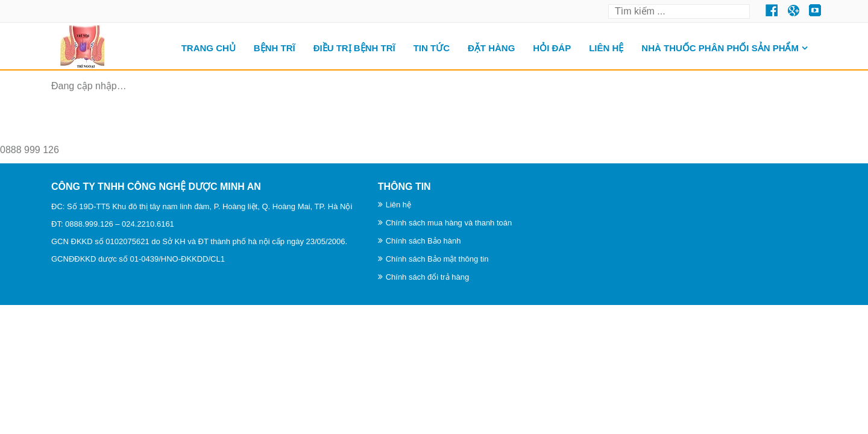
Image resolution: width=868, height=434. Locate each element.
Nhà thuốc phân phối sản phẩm (720, 48)
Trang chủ (209, 48)
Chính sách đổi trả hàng (428, 277)
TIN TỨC (432, 48)
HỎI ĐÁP (552, 48)
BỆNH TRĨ (275, 48)
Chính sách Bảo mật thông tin (437, 259)
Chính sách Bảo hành (423, 241)
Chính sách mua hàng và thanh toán (449, 223)
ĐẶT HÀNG (491, 48)
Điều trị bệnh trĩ (354, 48)
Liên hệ (606, 48)
